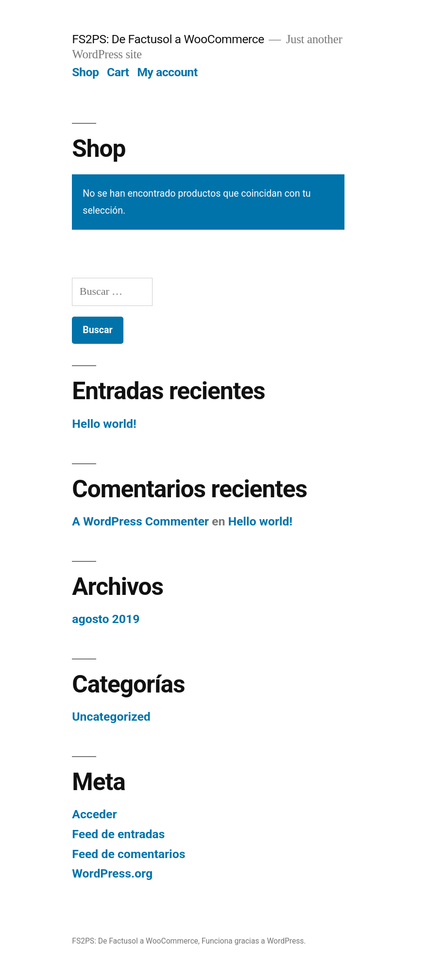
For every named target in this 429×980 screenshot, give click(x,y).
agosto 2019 (106, 619)
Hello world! (104, 424)
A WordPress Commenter (140, 521)
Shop (85, 72)
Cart (118, 72)
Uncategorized (111, 717)
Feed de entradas (118, 834)
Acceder (94, 814)
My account (167, 72)
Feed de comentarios (129, 854)
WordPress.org (112, 873)
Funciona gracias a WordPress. (254, 941)
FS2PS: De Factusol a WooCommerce (168, 39)
